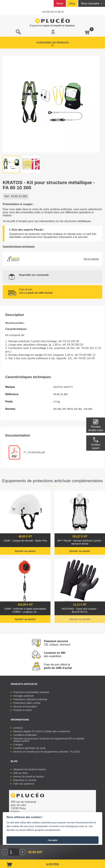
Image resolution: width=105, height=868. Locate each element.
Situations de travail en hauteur (30, 769)
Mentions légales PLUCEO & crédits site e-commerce (42, 731)
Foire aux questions (24, 784)
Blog (72, 3)
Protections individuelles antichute (31, 692)
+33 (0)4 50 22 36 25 (52, 12)
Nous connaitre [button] (91, 3)
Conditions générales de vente (29, 748)
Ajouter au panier (25, 551)
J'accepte (52, 840)
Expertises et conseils (25, 780)
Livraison (18, 728)
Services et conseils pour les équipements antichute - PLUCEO (47, 752)
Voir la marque (91, 259)
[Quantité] (14, 852)
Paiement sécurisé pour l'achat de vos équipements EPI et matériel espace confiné (49, 740)
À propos (18, 745)
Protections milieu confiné (27, 703)
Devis (60, 3)
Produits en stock (22, 710)
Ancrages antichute (24, 696)
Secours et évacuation (25, 707)
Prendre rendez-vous (96, 428)
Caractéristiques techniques (19, 246)
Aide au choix (20, 773)
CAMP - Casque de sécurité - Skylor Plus (25, 541)
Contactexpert (96, 446)
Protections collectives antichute (30, 699)
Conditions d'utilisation (25, 735)
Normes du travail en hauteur (29, 777)
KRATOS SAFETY (63, 387)
